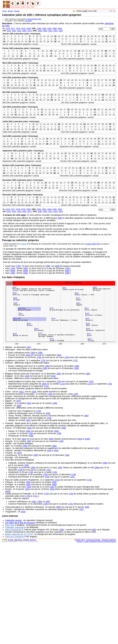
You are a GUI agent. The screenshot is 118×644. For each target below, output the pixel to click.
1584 (97, 468)
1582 (60, 218)
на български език (34, 19)
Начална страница (109, 540)
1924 (24, 439)
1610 (28, 355)
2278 (18, 28)
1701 (48, 470)
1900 (25, 271)
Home (4, 11)
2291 (40, 31)
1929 (34, 392)
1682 (28, 431)
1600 (57, 266)
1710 (62, 384)
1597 (48, 502)
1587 (29, 441)
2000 (25, 273)
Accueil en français (93, 540)
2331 (61, 31)
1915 (49, 450)
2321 (56, 31)
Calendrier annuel (13, 520)
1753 (46, 494)
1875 (19, 401)
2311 (50, 31)
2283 (44, 28)
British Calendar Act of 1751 (18, 534)
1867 (28, 420)
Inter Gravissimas (13, 530)
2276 (8, 28)
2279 (23, 28)
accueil (11, 540)
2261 (24, 31)
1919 (29, 487)
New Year (10, 525)
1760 (31, 433)
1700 (18, 266)
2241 (14, 31)
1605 (44, 384)
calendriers (18, 540)
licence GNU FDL (93, 244)
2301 (45, 31)
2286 (60, 28)
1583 (33, 353)
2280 (29, 28)
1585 (40, 353)
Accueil (10, 11)
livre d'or (33, 540)
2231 (9, 31)
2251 (19, 31)
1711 (35, 496)
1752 (43, 360)
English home (80, 540)
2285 (54, 28)
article (24, 244)
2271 (30, 31)
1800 (25, 268)
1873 (97, 448)
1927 (82, 509)
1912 (29, 347)
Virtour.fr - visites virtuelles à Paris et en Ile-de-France (96, 541)
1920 (87, 439)
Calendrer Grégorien (15, 527)
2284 (49, 28)
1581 (94, 530)
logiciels (26, 540)
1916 (27, 376)
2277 (13, 28)
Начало (17, 11)
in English (28, 21)
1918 (19, 405)
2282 (39, 28)
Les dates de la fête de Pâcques (20, 523)
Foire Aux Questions (15, 537)
